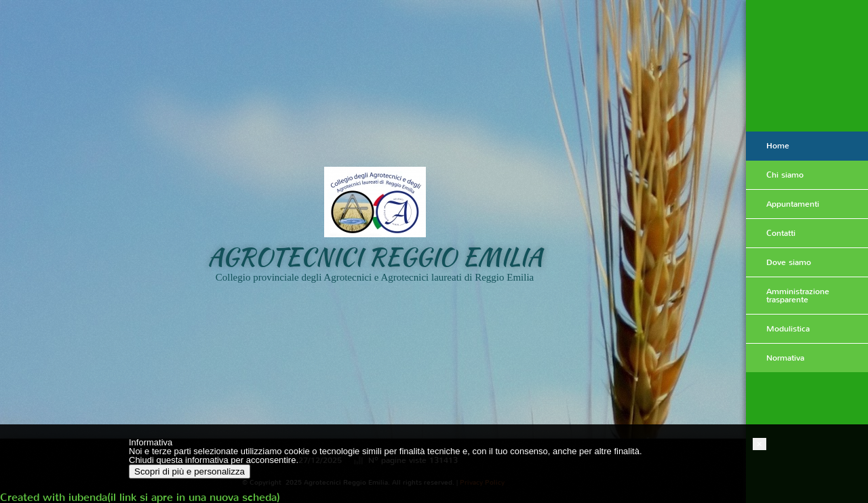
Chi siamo (785, 175)
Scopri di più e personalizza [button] (190, 471)
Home (778, 146)
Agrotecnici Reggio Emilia (375, 256)
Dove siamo (789, 262)
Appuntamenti (793, 204)
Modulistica (788, 329)
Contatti (781, 233)
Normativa (785, 358)
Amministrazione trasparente (798, 296)
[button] (759, 444)
